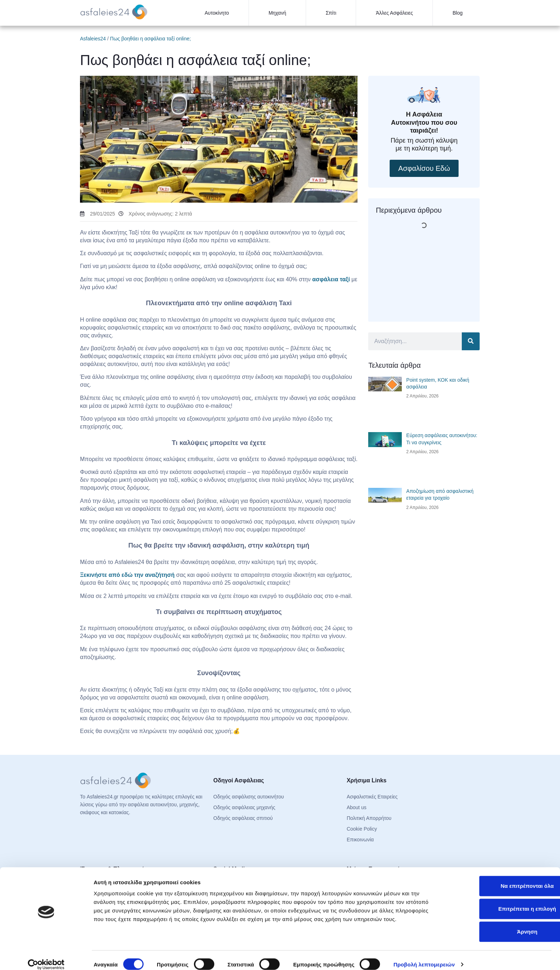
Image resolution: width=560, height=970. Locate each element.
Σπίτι (331, 13)
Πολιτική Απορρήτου (369, 818)
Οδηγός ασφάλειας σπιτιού (243, 818)
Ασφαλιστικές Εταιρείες (372, 797)
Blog (457, 13)
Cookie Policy (362, 829)
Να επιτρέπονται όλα (501, 877)
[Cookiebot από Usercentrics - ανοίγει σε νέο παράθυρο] (46, 956)
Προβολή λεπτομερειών (424, 956)
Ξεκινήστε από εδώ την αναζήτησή (127, 575)
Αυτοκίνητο (217, 13)
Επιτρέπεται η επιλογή (500, 900)
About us (357, 807)
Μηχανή (277, 13)
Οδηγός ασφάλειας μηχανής (244, 807)
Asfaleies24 (93, 39)
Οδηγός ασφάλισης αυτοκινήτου (249, 797)
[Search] (471, 341)
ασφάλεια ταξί (331, 279)
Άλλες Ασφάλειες (394, 13)
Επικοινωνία (360, 840)
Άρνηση (500, 923)
